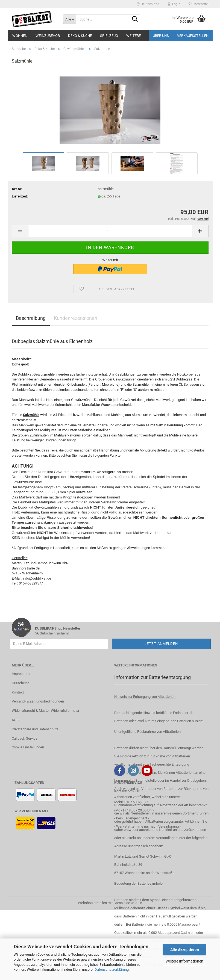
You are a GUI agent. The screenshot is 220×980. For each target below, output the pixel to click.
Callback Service (25, 738)
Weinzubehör (48, 36)
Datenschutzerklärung (112, 969)
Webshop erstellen (92, 903)
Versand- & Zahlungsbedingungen (38, 701)
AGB (15, 720)
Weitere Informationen (184, 961)
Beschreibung (31, 318)
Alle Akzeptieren (185, 950)
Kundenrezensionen (76, 318)
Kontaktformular (127, 791)
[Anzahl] (110, 231)
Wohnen (20, 36)
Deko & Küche (80, 36)
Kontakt (18, 692)
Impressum (21, 674)
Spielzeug (109, 36)
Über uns (161, 36)
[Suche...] (69, 19)
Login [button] (174, 4)
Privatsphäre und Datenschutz (35, 729)
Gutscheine (21, 683)
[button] (148, 4)
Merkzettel (199, 4)
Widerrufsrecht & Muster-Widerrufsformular (46, 711)
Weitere (134, 36)
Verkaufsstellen (193, 36)
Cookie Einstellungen (28, 747)
